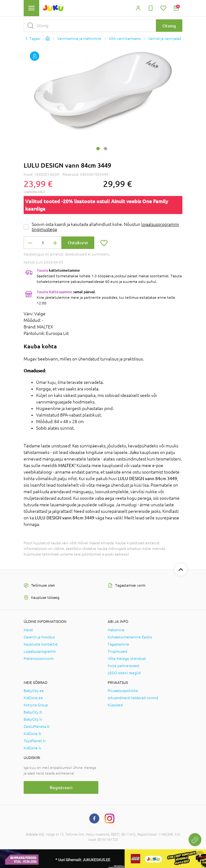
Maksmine (116, 630)
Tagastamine (118, 644)
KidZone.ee (33, 698)
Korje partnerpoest (124, 666)
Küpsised (115, 705)
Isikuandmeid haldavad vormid (133, 698)
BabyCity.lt (33, 712)
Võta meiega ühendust (127, 659)
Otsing (169, 26)
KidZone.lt (32, 734)
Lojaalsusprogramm (40, 651)
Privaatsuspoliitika (123, 691)
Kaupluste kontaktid (41, 644)
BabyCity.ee (34, 691)
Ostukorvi (78, 243)
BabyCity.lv (33, 719)
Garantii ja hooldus (39, 637)
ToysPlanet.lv (35, 741)
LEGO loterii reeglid (124, 673)
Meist (28, 630)
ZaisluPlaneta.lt (37, 727)
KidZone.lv (33, 748)
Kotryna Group (36, 705)
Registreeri (61, 787)
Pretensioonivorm (39, 659)
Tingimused (117, 651)
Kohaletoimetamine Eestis (130, 637)
